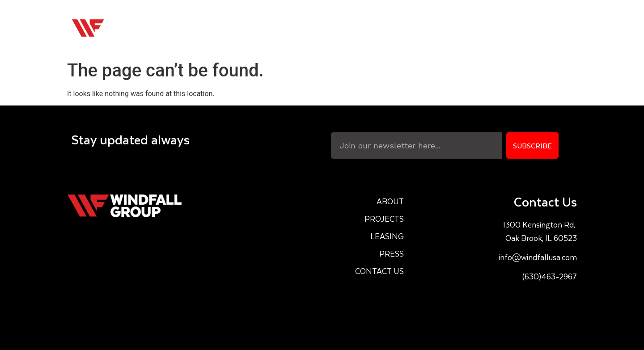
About (350, 28)
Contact (546, 28)
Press (499, 28)
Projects (400, 28)
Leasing (453, 28)
